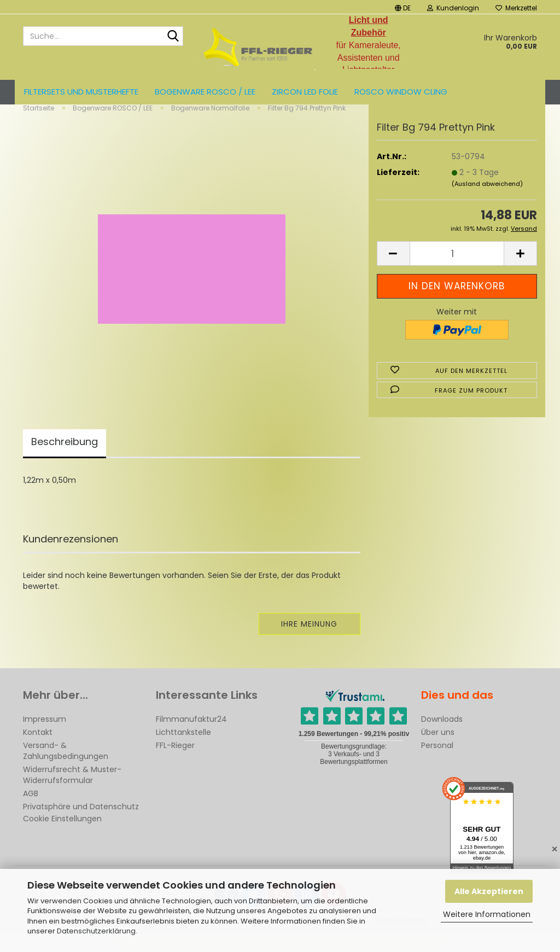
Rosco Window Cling (401, 92)
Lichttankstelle (183, 750)
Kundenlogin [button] (453, 8)
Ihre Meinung (309, 642)
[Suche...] (173, 37)
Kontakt (38, 750)
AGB (31, 811)
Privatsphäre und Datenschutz (81, 825)
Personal (437, 763)
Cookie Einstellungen (62, 837)
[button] (403, 7)
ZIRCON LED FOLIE (305, 92)
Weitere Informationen (487, 914)
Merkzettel (516, 8)
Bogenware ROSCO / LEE (205, 92)
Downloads (442, 737)
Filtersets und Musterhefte (81, 92)
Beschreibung (65, 460)
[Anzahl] (457, 272)
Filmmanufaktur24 (191, 737)
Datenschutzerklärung (96, 931)
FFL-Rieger (175, 763)
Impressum (45, 737)
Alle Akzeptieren (489, 891)
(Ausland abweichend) (487, 202)
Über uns (438, 750)
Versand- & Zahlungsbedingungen (66, 769)
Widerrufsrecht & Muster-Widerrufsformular (72, 793)
